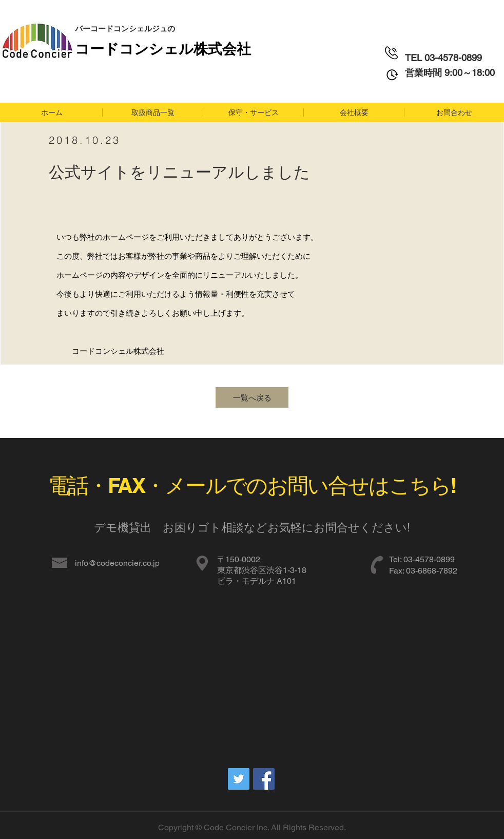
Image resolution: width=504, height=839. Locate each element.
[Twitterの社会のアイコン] (239, 779)
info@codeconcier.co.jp (117, 563)
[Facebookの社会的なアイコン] (264, 779)
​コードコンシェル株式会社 (163, 48)
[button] (152, 112)
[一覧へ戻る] (252, 397)
